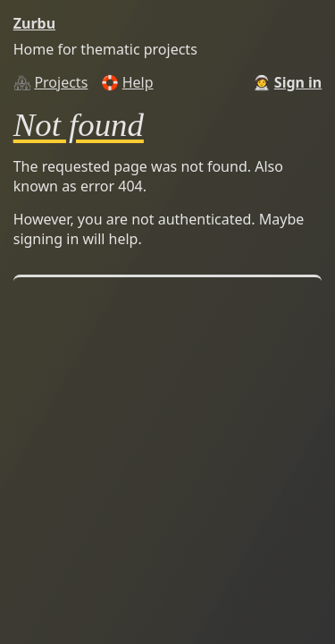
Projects (61, 82)
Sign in (298, 82)
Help (138, 82)
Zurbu (34, 23)
